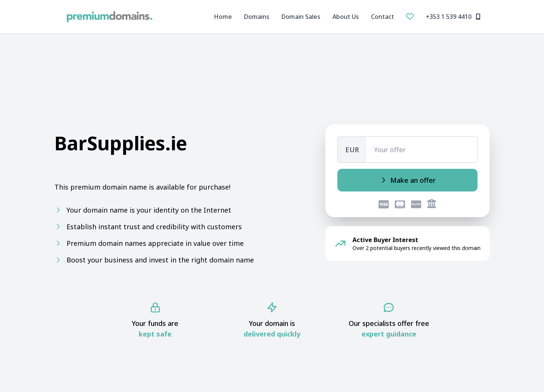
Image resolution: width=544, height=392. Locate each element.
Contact (382, 17)
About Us (346, 17)
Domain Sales (301, 17)
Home (223, 17)
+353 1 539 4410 (453, 17)
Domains (257, 17)
